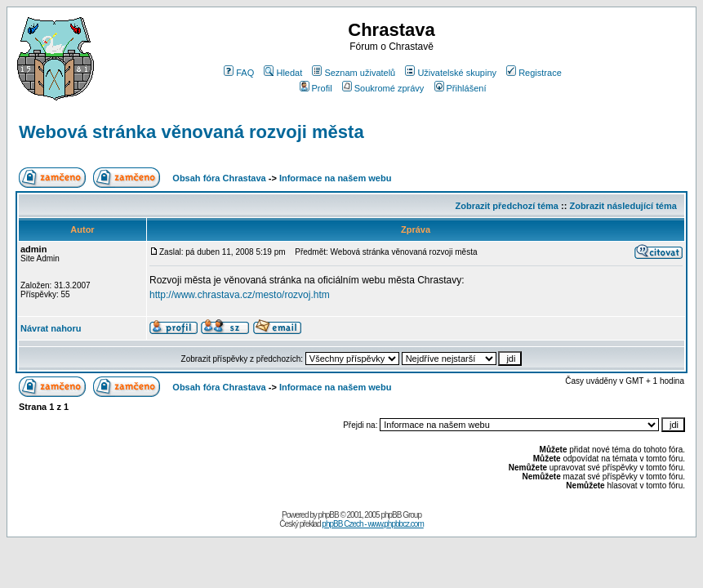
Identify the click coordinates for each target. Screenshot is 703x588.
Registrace (534, 73)
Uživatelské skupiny (451, 73)
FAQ (239, 73)
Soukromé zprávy (383, 88)
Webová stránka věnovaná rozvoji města (191, 132)
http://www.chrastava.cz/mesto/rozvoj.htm (240, 295)
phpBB (329, 515)
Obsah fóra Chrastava (219, 178)
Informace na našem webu (336, 178)
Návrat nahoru (51, 328)
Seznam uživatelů (354, 73)
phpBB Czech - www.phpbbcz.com (372, 524)
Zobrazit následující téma (623, 206)
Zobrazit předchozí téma (507, 206)
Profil (316, 88)
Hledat (283, 73)
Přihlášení (461, 88)
